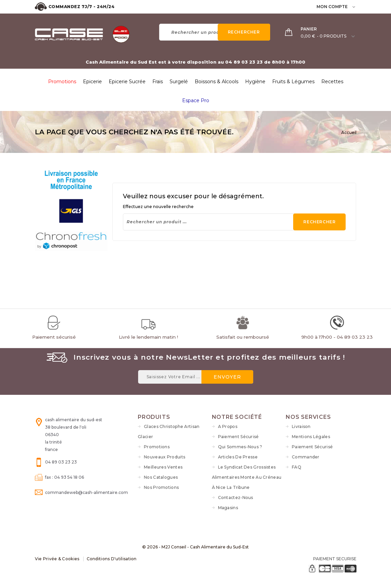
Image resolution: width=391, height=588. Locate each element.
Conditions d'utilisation (112, 559)
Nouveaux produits (165, 457)
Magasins (228, 508)
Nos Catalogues (161, 477)
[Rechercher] (215, 32)
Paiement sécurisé (238, 437)
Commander (306, 457)
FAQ (297, 467)
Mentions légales (311, 437)
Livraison (301, 426)
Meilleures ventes (163, 467)
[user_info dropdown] (354, 7)
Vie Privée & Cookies (57, 559)
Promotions (157, 447)
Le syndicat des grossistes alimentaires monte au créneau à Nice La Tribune (247, 477)
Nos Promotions (161, 487)
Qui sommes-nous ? (240, 447)
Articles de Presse (238, 457)
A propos (228, 426)
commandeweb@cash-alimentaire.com (86, 492)
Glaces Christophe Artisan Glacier (169, 432)
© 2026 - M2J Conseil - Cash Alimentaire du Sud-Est (195, 547)
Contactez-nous (236, 497)
